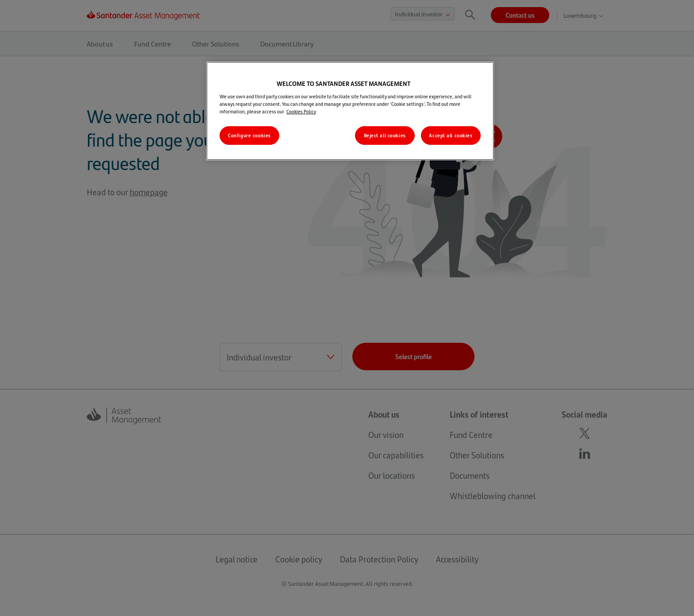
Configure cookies (249, 135)
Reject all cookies (385, 135)
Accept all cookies (451, 135)
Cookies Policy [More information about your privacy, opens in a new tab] (301, 111)
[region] (350, 111)
